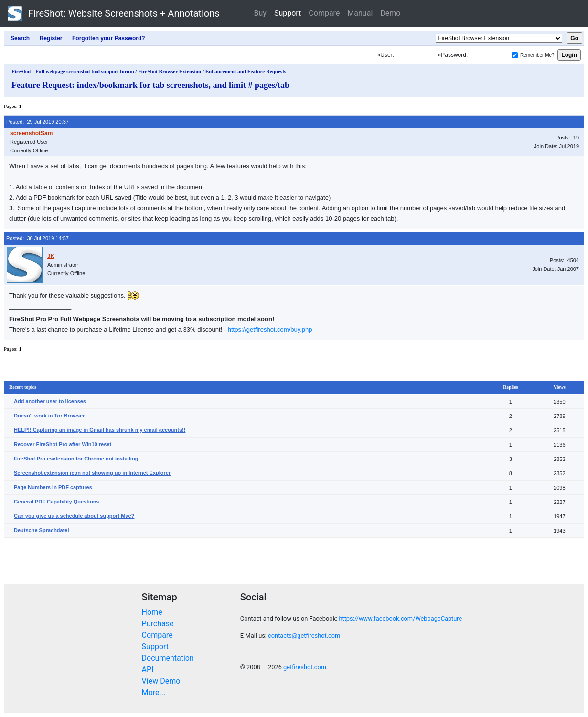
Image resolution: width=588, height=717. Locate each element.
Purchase (158, 624)
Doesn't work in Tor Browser (49, 416)
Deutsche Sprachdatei (42, 530)
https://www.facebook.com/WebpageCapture (400, 618)
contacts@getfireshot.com (304, 636)
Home (152, 612)
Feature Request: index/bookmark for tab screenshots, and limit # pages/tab (150, 85)
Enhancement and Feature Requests (246, 71)
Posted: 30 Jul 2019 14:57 (37, 238)
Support (288, 13)
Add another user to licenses (50, 401)
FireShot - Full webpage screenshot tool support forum (73, 71)
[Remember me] (515, 55)
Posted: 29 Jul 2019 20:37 (37, 122)
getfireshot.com (305, 667)
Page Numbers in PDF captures (53, 487)
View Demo (161, 681)
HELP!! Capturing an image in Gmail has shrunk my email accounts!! (100, 430)
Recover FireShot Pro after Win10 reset (63, 444)
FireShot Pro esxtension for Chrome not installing (76, 459)
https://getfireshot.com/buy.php (270, 329)
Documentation (168, 658)
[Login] (416, 55)
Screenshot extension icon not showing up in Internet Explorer (92, 473)
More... (154, 692)
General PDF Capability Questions (57, 502)
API (148, 669)
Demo (390, 13)
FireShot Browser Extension (170, 71)
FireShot (114, 13)
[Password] (490, 55)
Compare (324, 13)
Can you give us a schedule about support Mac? (74, 516)
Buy (260, 13)
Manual (360, 13)
